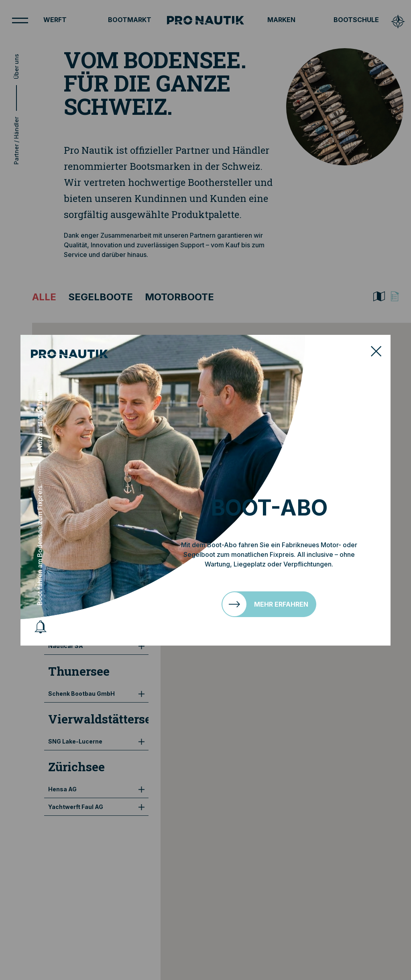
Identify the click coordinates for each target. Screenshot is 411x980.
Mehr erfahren (281, 604)
